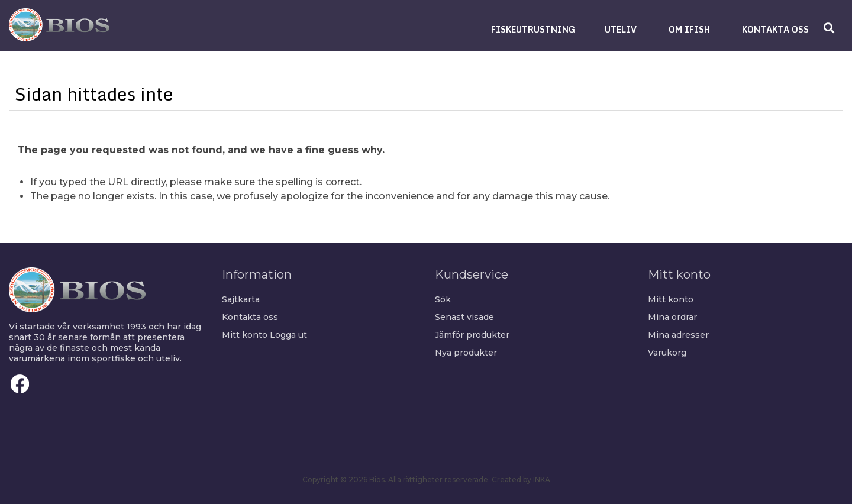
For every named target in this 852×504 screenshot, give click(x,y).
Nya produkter (466, 353)
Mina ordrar (672, 317)
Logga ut (288, 335)
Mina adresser (678, 335)
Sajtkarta (241, 299)
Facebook (20, 384)
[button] (533, 29)
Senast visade (464, 317)
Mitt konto (245, 335)
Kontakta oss (250, 317)
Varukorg (667, 353)
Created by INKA (521, 479)
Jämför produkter (472, 335)
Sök (443, 299)
